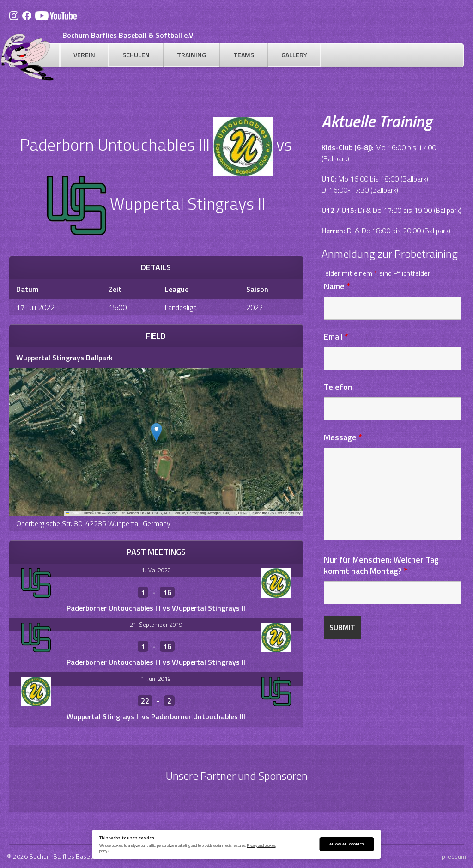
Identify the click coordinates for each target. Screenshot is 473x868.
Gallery (294, 55)
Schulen (136, 55)
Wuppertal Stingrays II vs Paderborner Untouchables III (156, 716)
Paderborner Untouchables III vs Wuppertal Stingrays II (156, 608)
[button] (156, 432)
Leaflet (73, 513)
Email (336, 337)
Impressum (451, 856)
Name (337, 286)
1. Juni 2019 (156, 679)
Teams (244, 55)
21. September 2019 (156, 625)
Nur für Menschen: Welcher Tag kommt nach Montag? (381, 565)
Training (191, 55)
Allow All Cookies (346, 844)
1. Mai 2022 (156, 570)
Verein (84, 55)
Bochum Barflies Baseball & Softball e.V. (129, 35)
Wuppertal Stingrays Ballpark (64, 358)
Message (343, 437)
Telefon (338, 387)
